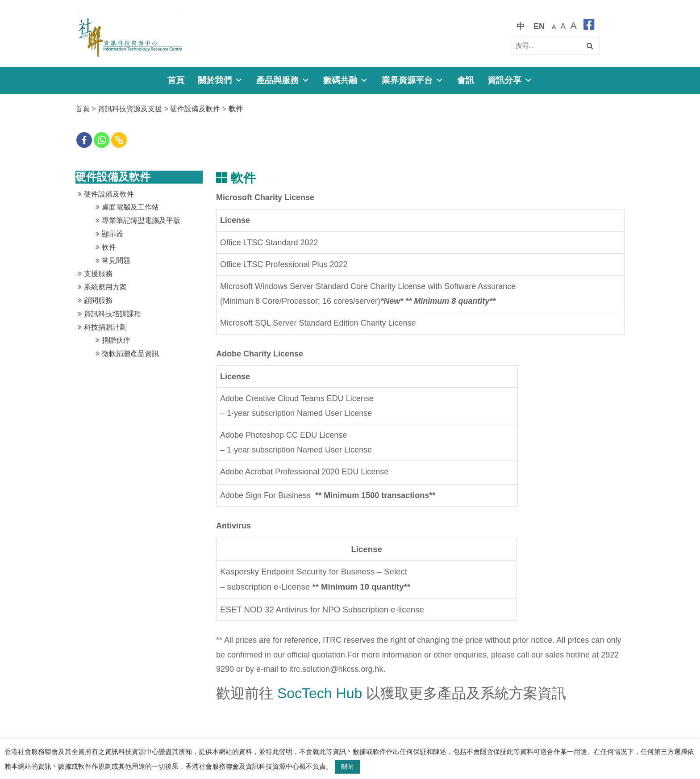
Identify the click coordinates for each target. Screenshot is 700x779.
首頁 (176, 80)
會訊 (466, 80)
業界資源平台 (413, 80)
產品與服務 (283, 80)
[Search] (555, 46)
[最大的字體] (573, 26)
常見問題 (116, 261)
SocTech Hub (320, 693)
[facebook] (589, 26)
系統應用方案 (105, 287)
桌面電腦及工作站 (130, 207)
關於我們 (220, 80)
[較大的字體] (563, 26)
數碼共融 (346, 80)
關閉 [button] (347, 766)
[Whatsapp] (102, 140)
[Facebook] (84, 140)
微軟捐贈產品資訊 (130, 354)
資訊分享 (510, 80)
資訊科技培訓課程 (112, 314)
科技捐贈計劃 (105, 327)
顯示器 (112, 234)
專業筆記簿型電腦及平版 (141, 220)
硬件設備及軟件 (195, 109)
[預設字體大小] (554, 26)
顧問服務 (98, 300)
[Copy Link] (119, 140)
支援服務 (98, 274)
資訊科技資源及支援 (130, 109)
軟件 (109, 247)
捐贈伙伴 (116, 340)
